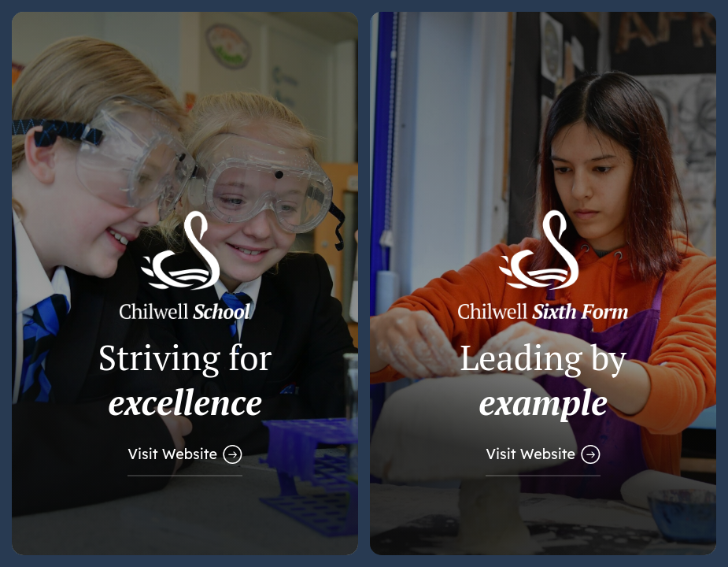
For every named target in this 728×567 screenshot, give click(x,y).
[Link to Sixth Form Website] (543, 283)
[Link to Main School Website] (185, 283)
